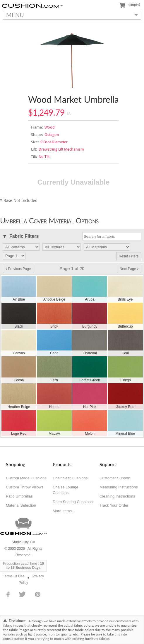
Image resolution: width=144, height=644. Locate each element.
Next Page (129, 269)
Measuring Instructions (119, 487)
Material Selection (21, 505)
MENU (71, 15)
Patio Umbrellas (19, 496)
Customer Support (115, 478)
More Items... (64, 511)
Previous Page (18, 269)
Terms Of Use (14, 576)
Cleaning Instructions (117, 496)
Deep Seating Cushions (73, 502)
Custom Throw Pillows (25, 487)
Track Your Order (114, 505)
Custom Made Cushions (26, 478)
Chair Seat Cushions (70, 478)
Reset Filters (129, 256)
